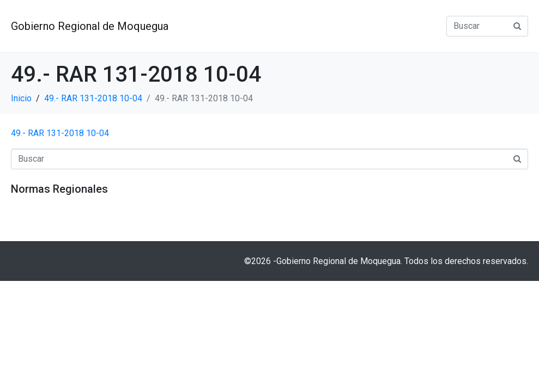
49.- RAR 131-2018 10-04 (60, 133)
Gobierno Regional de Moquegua (90, 26)
